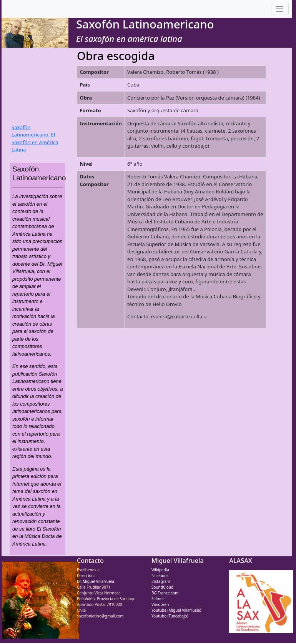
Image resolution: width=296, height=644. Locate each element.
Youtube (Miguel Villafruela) (176, 610)
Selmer (158, 599)
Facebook (160, 576)
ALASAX (240, 561)
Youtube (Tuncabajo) (170, 616)
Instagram (161, 581)
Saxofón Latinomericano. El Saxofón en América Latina (35, 139)
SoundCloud (162, 587)
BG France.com (165, 593)
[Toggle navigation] (280, 9)
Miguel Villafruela (178, 561)
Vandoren (160, 604)
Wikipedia (160, 570)
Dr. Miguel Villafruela (96, 581)
